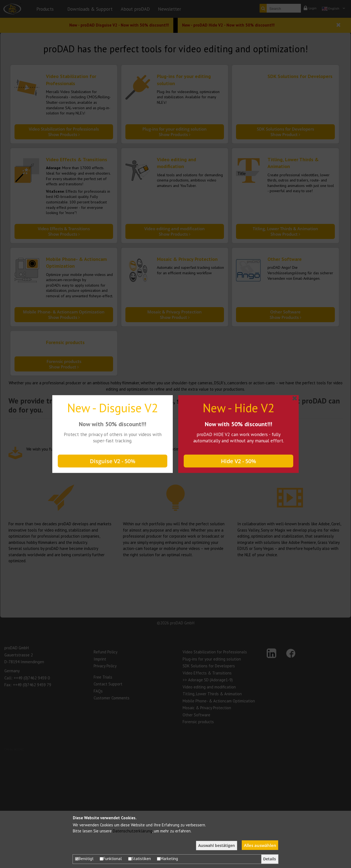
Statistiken (139, 859)
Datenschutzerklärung (133, 831)
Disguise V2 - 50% (113, 461)
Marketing (167, 859)
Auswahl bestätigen (217, 846)
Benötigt (84, 859)
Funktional (111, 859)
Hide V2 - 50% (238, 461)
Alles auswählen (260, 845)
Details (270, 859)
